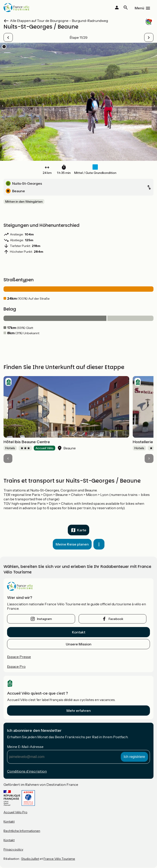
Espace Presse (19, 657)
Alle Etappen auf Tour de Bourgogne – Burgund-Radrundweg (59, 21)
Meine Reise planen (72, 544)
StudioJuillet (30, 859)
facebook (116, 619)
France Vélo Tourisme (59, 859)
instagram (44, 619)
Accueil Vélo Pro (15, 812)
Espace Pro (16, 666)
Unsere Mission (79, 644)
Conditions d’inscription (27, 771)
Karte (82, 530)
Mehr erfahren (79, 711)
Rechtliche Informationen (22, 831)
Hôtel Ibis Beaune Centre (27, 442)
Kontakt (79, 632)
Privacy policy (13, 849)
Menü (139, 8)
